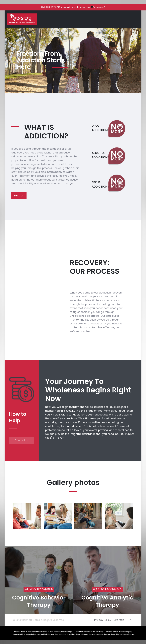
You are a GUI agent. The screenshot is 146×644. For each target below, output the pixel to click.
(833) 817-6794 (53, 7)
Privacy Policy (103, 620)
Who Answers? (99, 7)
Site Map (119, 620)
